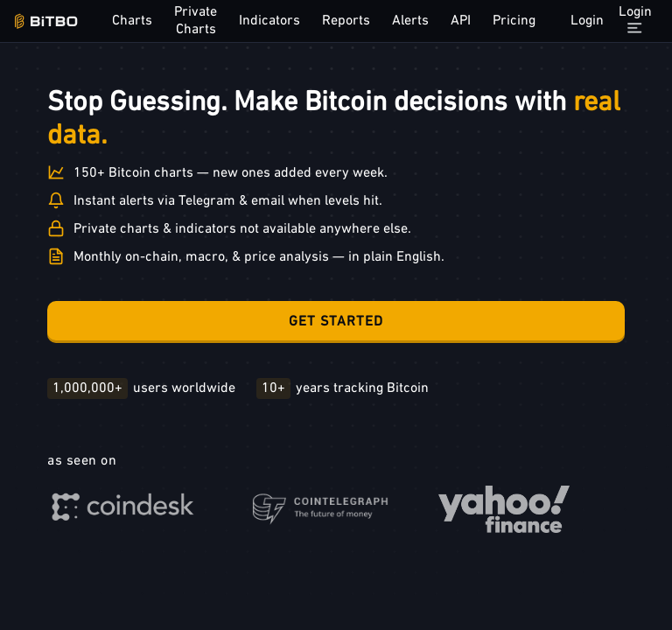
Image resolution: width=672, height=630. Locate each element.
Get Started (336, 322)
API (461, 21)
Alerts (410, 21)
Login (587, 21)
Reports (346, 21)
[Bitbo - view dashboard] (46, 21)
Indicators (269, 21)
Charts (132, 21)
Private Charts (196, 21)
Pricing (514, 21)
